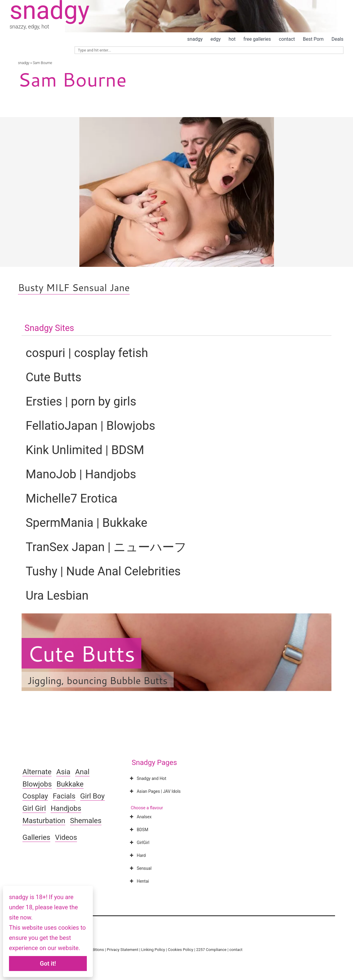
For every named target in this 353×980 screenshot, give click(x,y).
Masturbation (44, 821)
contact (287, 39)
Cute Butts (81, 653)
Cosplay (35, 796)
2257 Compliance (211, 950)
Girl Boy (93, 796)
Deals (337, 39)
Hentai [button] (139, 881)
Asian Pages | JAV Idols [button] (155, 791)
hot (232, 39)
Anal (82, 772)
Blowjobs (37, 784)
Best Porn (313, 39)
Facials (64, 796)
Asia (63, 772)
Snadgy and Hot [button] (148, 778)
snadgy (195, 39)
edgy (216, 39)
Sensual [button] (140, 868)
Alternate (37, 772)
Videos (66, 837)
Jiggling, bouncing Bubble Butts (98, 680)
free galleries (257, 39)
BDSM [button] (138, 830)
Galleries (36, 837)
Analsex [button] (140, 817)
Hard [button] (137, 855)
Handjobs (66, 808)
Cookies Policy (181, 950)
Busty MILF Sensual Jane (74, 287)
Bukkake (70, 784)
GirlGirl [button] (139, 843)
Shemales (86, 821)
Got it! (48, 964)
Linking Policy (153, 950)
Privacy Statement (123, 950)
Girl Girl (34, 808)
